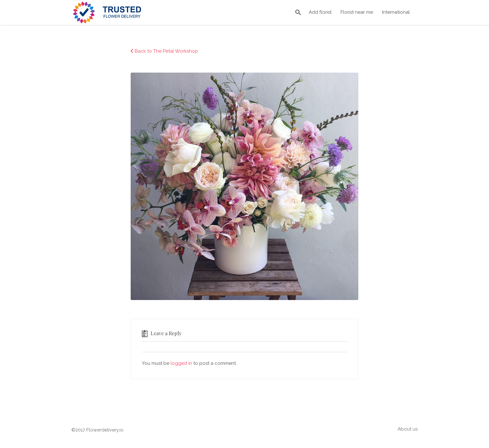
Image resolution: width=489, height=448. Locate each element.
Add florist (320, 12)
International (396, 12)
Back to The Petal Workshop (166, 51)
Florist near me (357, 12)
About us (408, 429)
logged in (181, 363)
